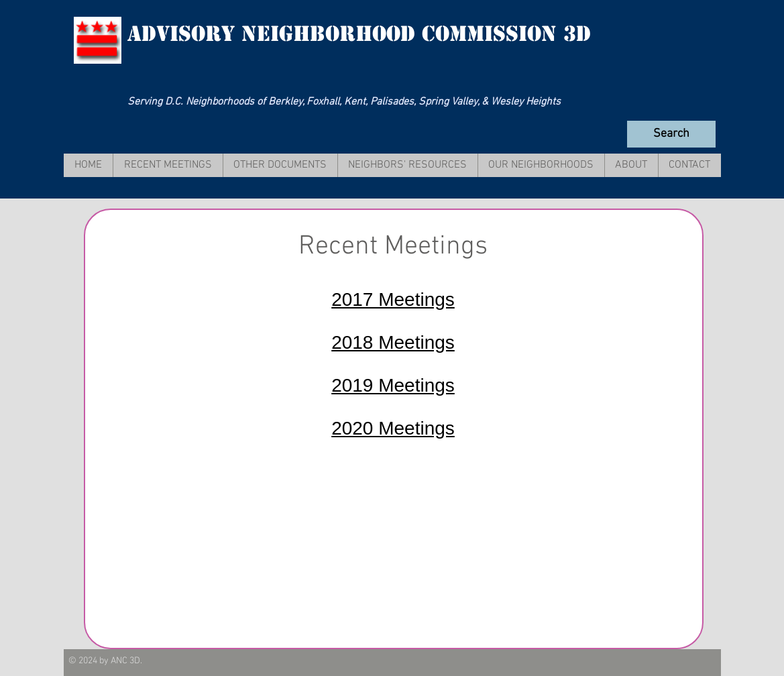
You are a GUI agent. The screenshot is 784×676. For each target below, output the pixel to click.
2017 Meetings (393, 299)
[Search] (671, 134)
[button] (168, 165)
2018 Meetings (393, 342)
